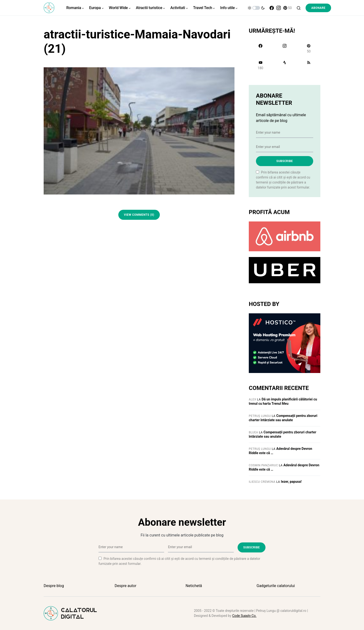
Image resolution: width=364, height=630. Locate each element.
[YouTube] (260, 65)
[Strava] (284, 65)
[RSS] (309, 65)
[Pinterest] (288, 8)
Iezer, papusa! (291, 482)
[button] (256, 8)
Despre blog (54, 586)
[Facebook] (272, 8)
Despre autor (126, 586)
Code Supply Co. (244, 616)
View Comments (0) (139, 215)
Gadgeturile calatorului (276, 586)
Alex (252, 399)
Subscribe (284, 161)
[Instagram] (279, 8)
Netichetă (194, 586)
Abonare (318, 8)
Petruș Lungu (260, 416)
